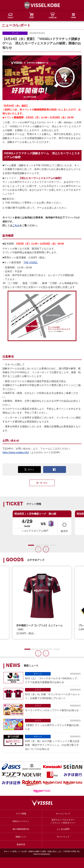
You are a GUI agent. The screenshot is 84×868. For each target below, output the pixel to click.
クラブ (38, 690)
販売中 (64, 526)
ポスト (29, 470)
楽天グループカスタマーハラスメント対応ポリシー (63, 821)
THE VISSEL (31, 262)
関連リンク (21, 837)
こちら (16, 225)
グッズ (15, 33)
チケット (38, 674)
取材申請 (21, 845)
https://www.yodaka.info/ (16, 452)
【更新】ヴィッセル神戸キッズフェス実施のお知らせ (53, 725)
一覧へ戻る (42, 483)
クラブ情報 (21, 814)
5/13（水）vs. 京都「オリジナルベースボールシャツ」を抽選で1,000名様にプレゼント (53, 694)
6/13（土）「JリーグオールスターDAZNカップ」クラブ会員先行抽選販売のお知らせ (53, 678)
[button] (46, 549)
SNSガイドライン (21, 821)
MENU (74, 18)
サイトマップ (63, 837)
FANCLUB (53, 18)
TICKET (10, 18)
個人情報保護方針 (21, 829)
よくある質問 (63, 829)
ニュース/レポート (16, 25)
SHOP (31, 18)
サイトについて (63, 814)
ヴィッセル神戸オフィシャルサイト (42, 5)
